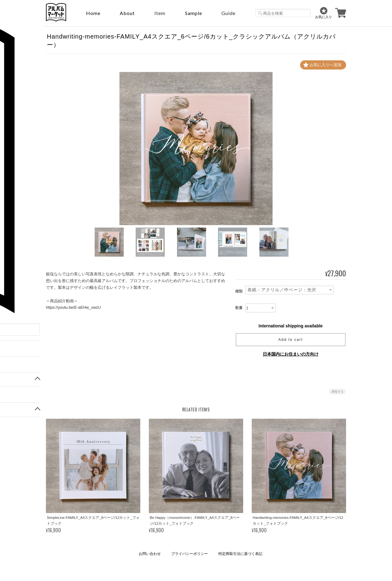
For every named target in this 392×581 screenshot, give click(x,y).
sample (194, 13)
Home (93, 13)
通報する (337, 392)
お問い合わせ (150, 554)
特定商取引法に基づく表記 (240, 554)
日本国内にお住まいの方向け (291, 354)
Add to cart (291, 340)
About (127, 13)
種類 (239, 292)
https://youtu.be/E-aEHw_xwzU (73, 307)
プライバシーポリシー (190, 554)
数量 (239, 308)
